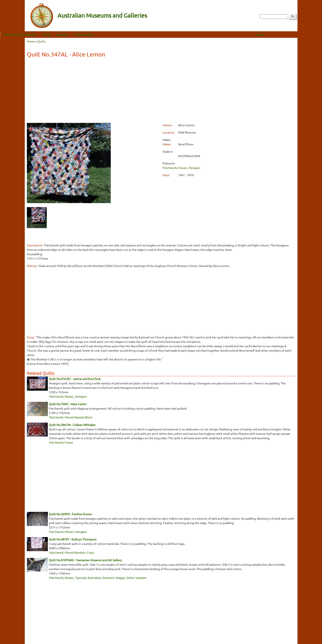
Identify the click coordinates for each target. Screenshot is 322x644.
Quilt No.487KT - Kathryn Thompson (73, 539)
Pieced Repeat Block (78, 417)
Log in (284, 34)
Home (31, 41)
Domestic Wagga (113, 578)
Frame (69, 442)
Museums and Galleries (45, 34)
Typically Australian (88, 578)
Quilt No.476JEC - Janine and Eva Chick (75, 379)
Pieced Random (75, 552)
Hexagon (194, 168)
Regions (87, 34)
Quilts (71, 34)
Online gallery (109, 34)
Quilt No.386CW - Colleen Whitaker (72, 425)
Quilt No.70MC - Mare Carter (68, 404)
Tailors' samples (136, 578)
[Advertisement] (161, 91)
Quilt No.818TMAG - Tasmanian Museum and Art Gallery (85, 560)
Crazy (90, 552)
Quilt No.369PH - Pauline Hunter (70, 514)
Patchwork (170, 168)
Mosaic (183, 168)
